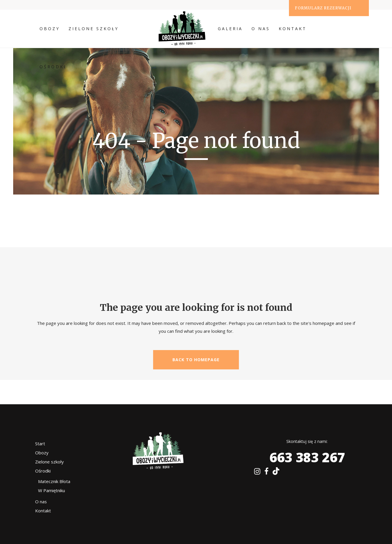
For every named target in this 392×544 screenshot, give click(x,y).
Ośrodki (43, 471)
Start (40, 444)
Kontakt (43, 511)
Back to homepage (196, 360)
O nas (41, 502)
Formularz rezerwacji (323, 8)
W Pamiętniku (52, 490)
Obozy (42, 453)
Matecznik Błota (54, 481)
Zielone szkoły (49, 462)
